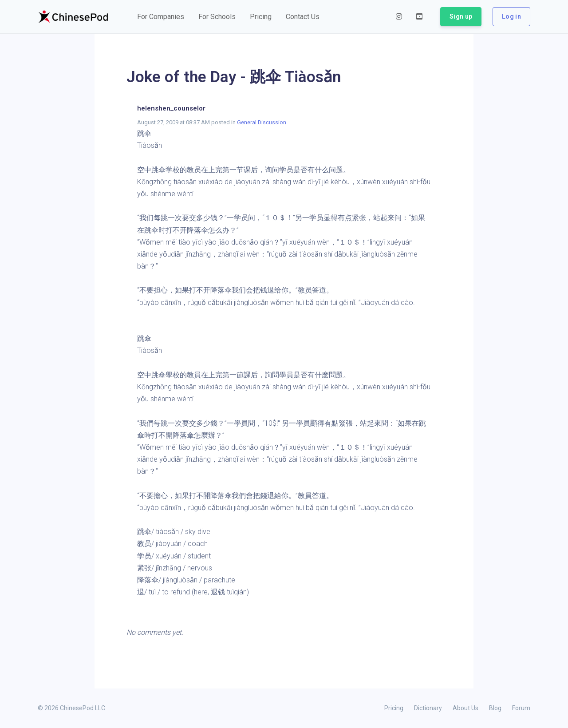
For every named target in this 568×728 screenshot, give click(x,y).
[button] (161, 17)
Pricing (394, 708)
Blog (495, 708)
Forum (521, 708)
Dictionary (428, 708)
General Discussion (262, 122)
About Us (465, 708)
